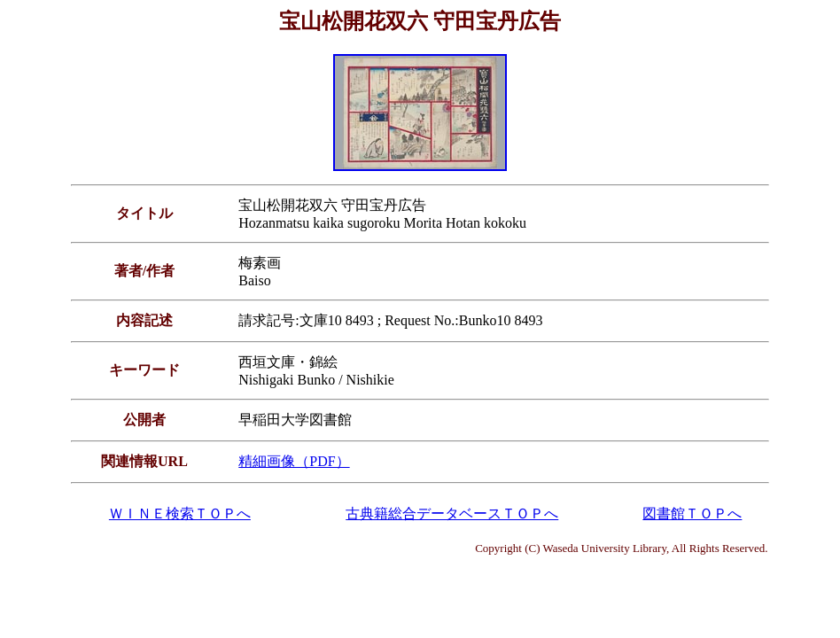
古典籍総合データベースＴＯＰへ (452, 514)
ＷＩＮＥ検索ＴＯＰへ (180, 514)
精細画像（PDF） (294, 461)
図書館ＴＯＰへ (692, 514)
